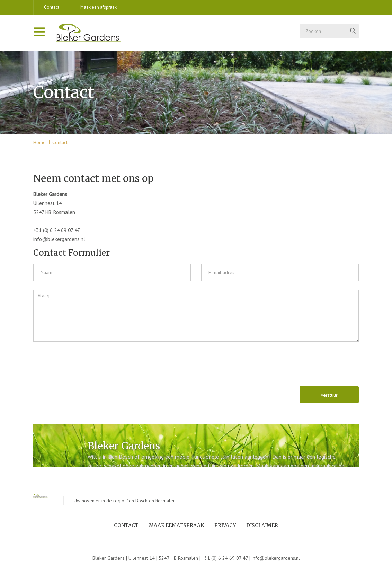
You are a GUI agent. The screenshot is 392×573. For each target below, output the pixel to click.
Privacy (225, 525)
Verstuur (329, 395)
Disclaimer (262, 525)
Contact (52, 7)
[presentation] (81, 364)
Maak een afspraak (99, 7)
